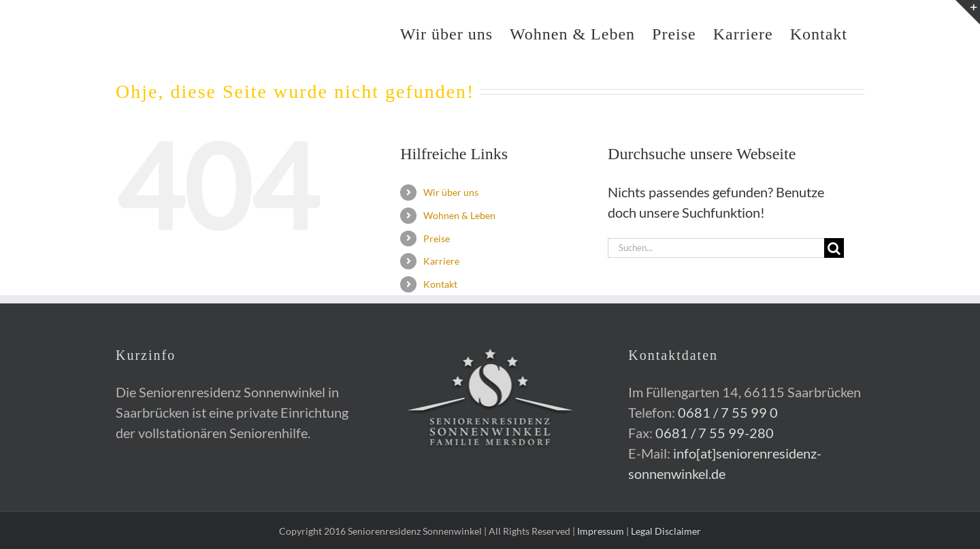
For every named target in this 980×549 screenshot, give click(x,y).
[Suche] (834, 248)
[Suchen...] (716, 248)
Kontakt (440, 284)
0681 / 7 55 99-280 (715, 433)
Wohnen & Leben (459, 215)
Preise (437, 238)
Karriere (441, 261)
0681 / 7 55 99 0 (728, 412)
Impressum (601, 531)
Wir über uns (451, 192)
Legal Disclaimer (666, 531)
